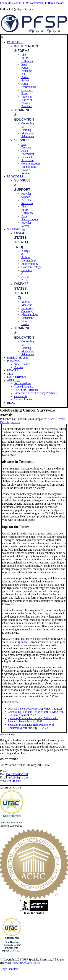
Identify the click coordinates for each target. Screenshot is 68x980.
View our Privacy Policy (26, 963)
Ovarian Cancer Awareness (23, 709)
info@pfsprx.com (18, 777)
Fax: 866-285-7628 (17, 774)
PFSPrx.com (14, 781)
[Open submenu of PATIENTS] (21, 43)
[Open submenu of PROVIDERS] (24, 177)
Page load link (10, 969)
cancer (25, 642)
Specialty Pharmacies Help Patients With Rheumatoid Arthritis (31, 726)
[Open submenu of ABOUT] (18, 381)
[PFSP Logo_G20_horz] (34, 32)
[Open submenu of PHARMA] (21, 362)
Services (15, 422)
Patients (5, 422)
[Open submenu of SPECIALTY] (24, 230)
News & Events (56, 419)
